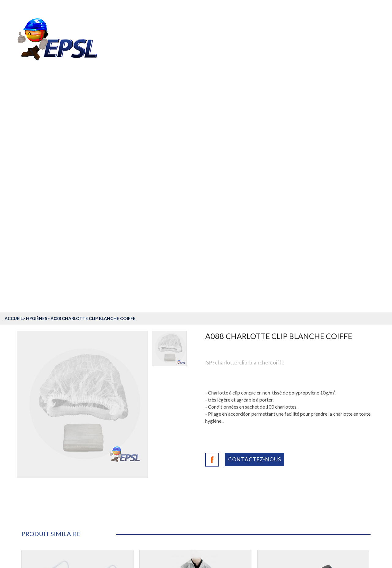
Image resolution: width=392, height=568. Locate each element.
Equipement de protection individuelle (91, 254)
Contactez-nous (255, 459)
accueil (14, 318)
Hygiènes (37, 318)
